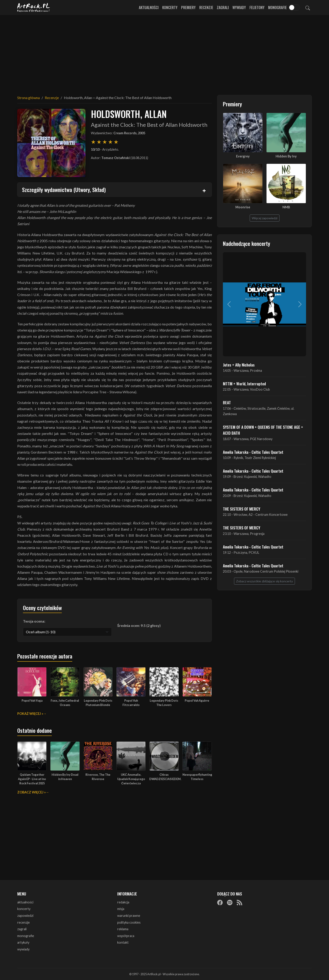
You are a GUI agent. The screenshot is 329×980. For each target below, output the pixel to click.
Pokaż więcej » (30, 714)
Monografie (277, 7)
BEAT (227, 402)
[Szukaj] (308, 7)
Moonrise (243, 207)
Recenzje (206, 7)
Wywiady (239, 7)
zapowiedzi (25, 916)
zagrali (22, 929)
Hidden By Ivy (286, 156)
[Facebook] (220, 903)
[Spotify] (230, 903)
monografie (26, 936)
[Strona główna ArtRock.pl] (34, 7)
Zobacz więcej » (31, 792)
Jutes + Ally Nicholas (239, 365)
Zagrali (223, 7)
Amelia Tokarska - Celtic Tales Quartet (253, 452)
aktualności (25, 902)
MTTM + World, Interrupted (244, 384)
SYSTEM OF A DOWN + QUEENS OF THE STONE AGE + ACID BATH (263, 430)
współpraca (126, 936)
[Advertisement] (164, 52)
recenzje (24, 922)
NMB (286, 207)
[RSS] (239, 903)
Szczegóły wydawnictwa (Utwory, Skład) (64, 190)
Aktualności (149, 7)
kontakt (123, 942)
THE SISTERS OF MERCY (242, 509)
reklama (123, 929)
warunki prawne (129, 916)
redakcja (123, 902)
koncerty (24, 909)
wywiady (23, 949)
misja (121, 909)
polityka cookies (129, 922)
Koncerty (170, 7)
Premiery (188, 7)
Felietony (257, 7)
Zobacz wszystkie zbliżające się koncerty (264, 581)
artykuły (23, 942)
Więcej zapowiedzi (265, 218)
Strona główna (29, 98)
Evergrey (243, 156)
